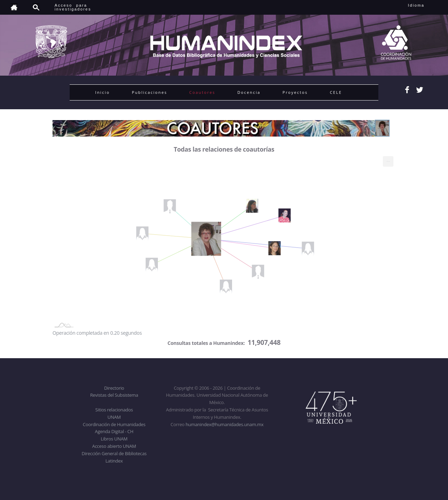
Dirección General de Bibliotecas (114, 453)
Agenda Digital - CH (114, 431)
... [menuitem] (388, 160)
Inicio (103, 92)
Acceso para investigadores (73, 7)
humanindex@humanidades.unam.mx (225, 424)
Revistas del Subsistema (114, 395)
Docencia (249, 92)
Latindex (114, 461)
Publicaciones (150, 92)
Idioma (425, 5)
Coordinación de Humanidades (114, 424)
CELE (336, 92)
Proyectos (295, 92)
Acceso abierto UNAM (114, 446)
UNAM (114, 417)
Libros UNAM (114, 439)
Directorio (114, 388)
